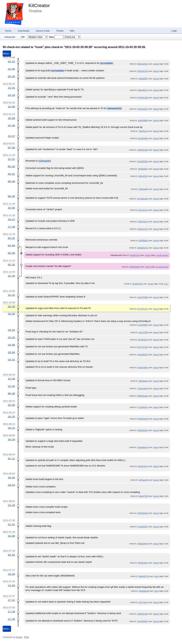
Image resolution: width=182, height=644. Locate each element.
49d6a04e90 (143, 544)
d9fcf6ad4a (143, 381)
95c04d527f (143, 340)
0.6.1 (166, 284)
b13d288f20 (143, 325)
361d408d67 (143, 621)
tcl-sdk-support (162, 255)
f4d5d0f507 (143, 79)
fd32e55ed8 (143, 419)
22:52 (11, 524)
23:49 (11, 505)
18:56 (11, 208)
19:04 (11, 352)
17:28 (11, 612)
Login (174, 31)
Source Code (43, 31)
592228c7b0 (143, 71)
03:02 (11, 555)
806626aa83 (143, 396)
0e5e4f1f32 (143, 176)
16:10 (11, 440)
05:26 (11, 167)
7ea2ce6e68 (143, 388)
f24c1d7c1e (143, 210)
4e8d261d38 (143, 150)
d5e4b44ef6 (135, 267)
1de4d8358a (143, 161)
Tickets (60, 31)
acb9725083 (143, 297)
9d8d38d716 (143, 248)
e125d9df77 (143, 527)
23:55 (11, 88)
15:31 (11, 360)
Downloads (24, 31)
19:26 (11, 338)
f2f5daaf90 (143, 189)
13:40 (11, 379)
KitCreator (39, 5)
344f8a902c (143, 169)
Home (8, 31)
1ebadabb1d (143, 447)
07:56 (11, 148)
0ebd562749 (144, 576)
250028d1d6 (143, 513)
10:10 (11, 95)
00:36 (11, 394)
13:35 (11, 386)
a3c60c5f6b (143, 138)
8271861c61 (143, 309)
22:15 (11, 62)
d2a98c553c (137, 284)
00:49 (11, 181)
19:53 (11, 485)
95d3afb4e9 (144, 591)
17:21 (11, 600)
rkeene (156, 64)
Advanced (10, 37)
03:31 (11, 238)
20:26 (11, 76)
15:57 (11, 136)
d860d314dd (143, 614)
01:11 (11, 459)
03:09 (11, 246)
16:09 (11, 118)
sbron (157, 576)
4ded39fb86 (143, 120)
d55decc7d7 (143, 229)
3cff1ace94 (143, 480)
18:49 (11, 276)
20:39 (11, 307)
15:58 (11, 126)
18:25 (11, 417)
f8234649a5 (143, 563)
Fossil (19, 637)
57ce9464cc (143, 407)
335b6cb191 (143, 430)
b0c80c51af (135, 255)
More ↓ (7, 629)
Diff (23, 37)
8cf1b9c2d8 (143, 98)
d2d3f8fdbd (143, 241)
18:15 (11, 428)
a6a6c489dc (143, 367)
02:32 (11, 265)
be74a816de (143, 199)
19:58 (11, 107)
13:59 (11, 585)
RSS (26, 637)
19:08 (11, 345)
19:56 (11, 478)
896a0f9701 (143, 90)
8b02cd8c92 (143, 64)
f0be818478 (143, 466)
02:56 (11, 253)
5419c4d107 (143, 109)
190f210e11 (143, 222)
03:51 (11, 174)
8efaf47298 (143, 496)
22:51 (11, 159)
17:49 (11, 227)
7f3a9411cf (143, 131)
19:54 (11, 330)
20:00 (11, 405)
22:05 (11, 69)
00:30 (11, 196)
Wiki (72, 31)
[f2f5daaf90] (45, 161)
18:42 (11, 295)
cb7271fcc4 (143, 602)
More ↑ (7, 54)
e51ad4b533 (143, 355)
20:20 (11, 314)
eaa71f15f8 (143, 332)
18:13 (11, 219)
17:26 (11, 619)
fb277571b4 (143, 347)
